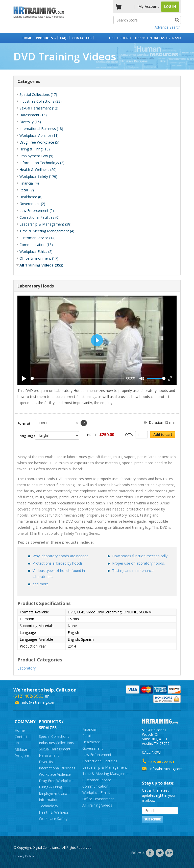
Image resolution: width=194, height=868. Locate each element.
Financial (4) (29, 183)
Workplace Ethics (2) (36, 251)
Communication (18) (36, 245)
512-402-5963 (161, 762)
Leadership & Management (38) (45, 224)
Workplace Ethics (96, 793)
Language (24, 436)
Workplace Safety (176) (38, 176)
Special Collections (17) (38, 94)
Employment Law (53, 793)
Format (24, 423)
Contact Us (82, 38)
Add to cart (163, 435)
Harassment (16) (33, 115)
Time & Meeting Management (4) (47, 231)
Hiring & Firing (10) (35, 149)
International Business (57, 768)
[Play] (24, 379)
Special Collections (54, 736)
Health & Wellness (54, 812)
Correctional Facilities (100, 761)
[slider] (77, 378)
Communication (95, 786)
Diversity (46, 762)
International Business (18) (41, 129)
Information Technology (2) (42, 163)
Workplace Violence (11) (39, 135)
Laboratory (27, 668)
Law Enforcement (97, 755)
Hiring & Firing (50, 787)
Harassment (49, 755)
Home (27, 38)
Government (93, 748)
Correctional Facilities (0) (40, 217)
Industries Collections (56, 743)
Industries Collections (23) (41, 101)
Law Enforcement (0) (37, 210)
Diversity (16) (30, 122)
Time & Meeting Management (107, 774)
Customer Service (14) (38, 238)
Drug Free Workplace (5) (39, 142)
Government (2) (32, 204)
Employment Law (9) (36, 156)
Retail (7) (27, 190)
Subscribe (153, 819)
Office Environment (98, 799)
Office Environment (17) (39, 258)
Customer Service (97, 780)
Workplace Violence (55, 774)
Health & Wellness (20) (38, 170)
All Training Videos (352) (41, 265)
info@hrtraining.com (39, 702)
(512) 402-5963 (29, 696)
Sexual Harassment (55, 749)
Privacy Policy (24, 856)
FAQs (64, 38)
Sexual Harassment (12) (39, 108)
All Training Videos (97, 805)
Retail (87, 736)
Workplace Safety (53, 819)
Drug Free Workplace (56, 781)
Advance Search (168, 27)
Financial (89, 729)
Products (46, 38)
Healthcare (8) (31, 197)
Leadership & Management (105, 767)
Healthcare (91, 742)
